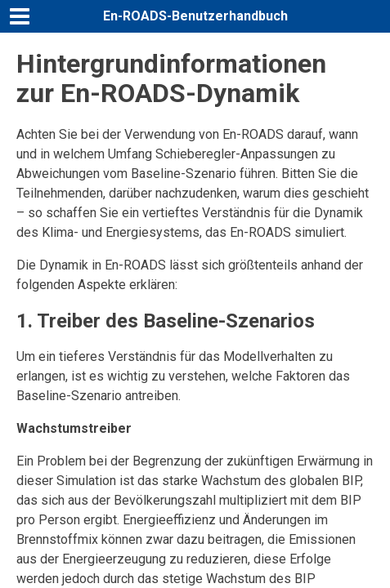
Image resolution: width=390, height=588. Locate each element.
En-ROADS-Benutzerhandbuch (195, 16)
